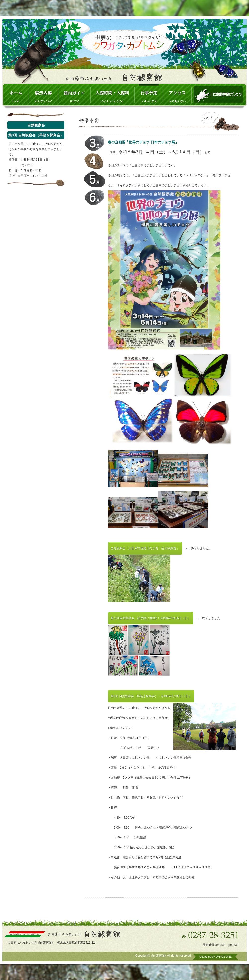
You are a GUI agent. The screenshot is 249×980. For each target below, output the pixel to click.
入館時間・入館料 (113, 95)
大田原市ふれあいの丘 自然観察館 (15, 95)
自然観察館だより (219, 95)
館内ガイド (74, 95)
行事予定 (149, 95)
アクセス (177, 95)
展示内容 (43, 95)
